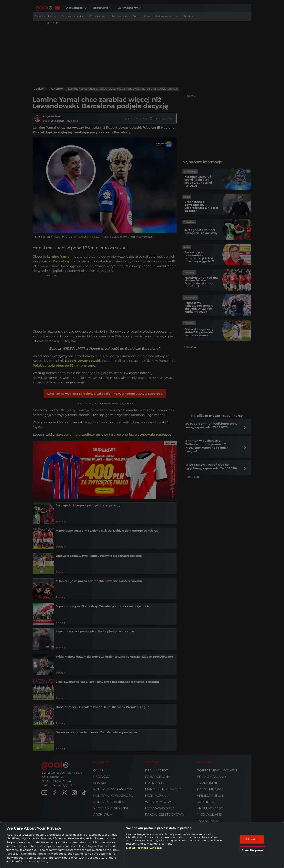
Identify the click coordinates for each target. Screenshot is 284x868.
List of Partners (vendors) (144, 848)
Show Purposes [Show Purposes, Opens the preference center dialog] (253, 850)
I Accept (252, 839)
